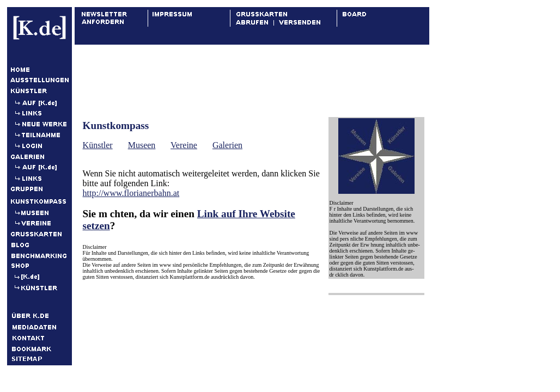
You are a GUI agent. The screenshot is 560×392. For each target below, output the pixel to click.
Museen (142, 145)
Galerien (227, 145)
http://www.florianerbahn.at (131, 193)
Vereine (184, 145)
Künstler (98, 145)
